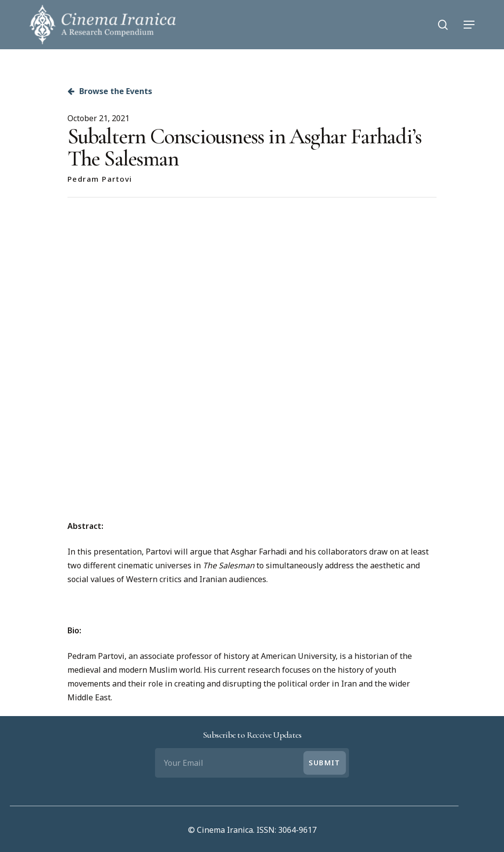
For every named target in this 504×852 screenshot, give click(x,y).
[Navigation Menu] (469, 25)
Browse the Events (110, 91)
